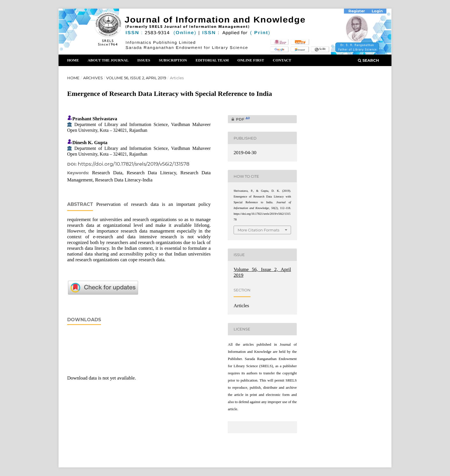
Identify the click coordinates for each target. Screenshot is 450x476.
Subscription (173, 60)
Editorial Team (212, 60)
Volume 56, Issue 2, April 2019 (136, 78)
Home (73, 60)
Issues (144, 60)
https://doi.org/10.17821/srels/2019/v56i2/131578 (134, 164)
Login (377, 11)
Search (368, 60)
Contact (282, 60)
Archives (93, 78)
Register (357, 11)
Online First (251, 60)
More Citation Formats (258, 230)
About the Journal (108, 60)
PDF (239, 119)
